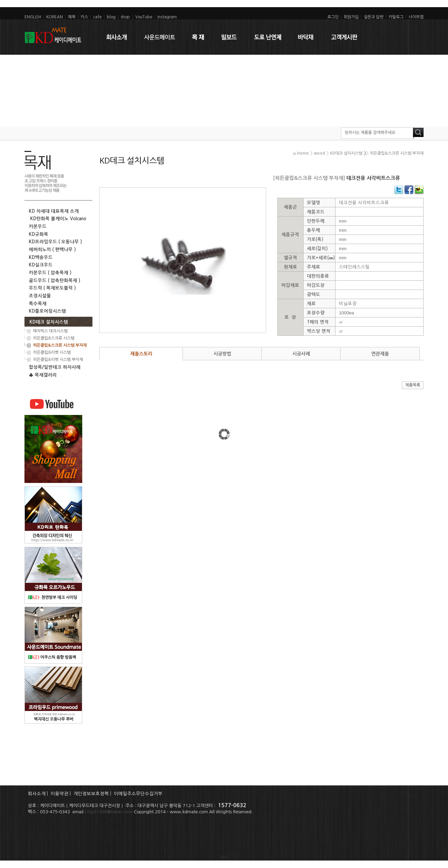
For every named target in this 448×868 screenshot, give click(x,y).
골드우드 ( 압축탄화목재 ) (53, 281)
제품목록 (413, 385)
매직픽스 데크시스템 (50, 331)
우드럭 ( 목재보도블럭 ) (51, 288)
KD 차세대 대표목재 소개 (53, 211)
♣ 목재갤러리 (41, 375)
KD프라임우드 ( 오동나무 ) (54, 242)
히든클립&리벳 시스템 (51, 352)
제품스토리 (141, 354)
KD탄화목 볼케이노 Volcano (56, 219)
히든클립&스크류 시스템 (53, 338)
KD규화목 (37, 234)
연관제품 (380, 354)
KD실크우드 (39, 265)
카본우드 (36, 227)
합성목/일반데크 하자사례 (53, 367)
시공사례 (301, 354)
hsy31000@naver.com (110, 812)
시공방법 (222, 354)
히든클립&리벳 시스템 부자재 (57, 360)
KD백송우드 (39, 257)
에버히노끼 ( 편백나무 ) (51, 250)
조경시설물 (39, 296)
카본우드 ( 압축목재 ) (49, 273)
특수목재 (36, 304)
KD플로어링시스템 (46, 311)
